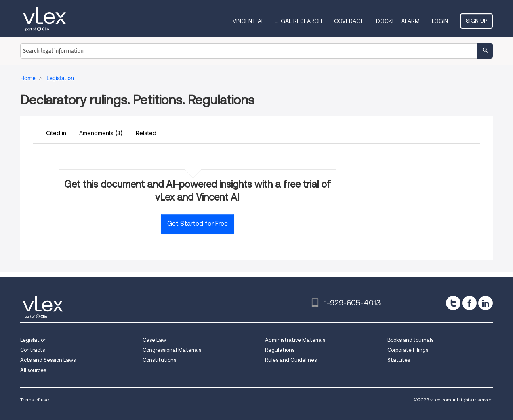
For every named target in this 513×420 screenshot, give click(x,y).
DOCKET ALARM (398, 21)
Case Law (154, 340)
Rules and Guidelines (291, 360)
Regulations (280, 350)
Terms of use (35, 400)
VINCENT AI (248, 21)
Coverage (349, 21)
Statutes (399, 360)
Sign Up (476, 21)
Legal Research (298, 21)
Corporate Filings (408, 350)
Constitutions (159, 360)
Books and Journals (410, 340)
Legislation (34, 340)
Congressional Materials (172, 350)
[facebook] (469, 303)
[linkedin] (486, 303)
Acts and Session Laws (48, 360)
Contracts (33, 350)
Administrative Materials (295, 340)
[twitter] (453, 303)
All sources (33, 370)
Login (440, 21)
